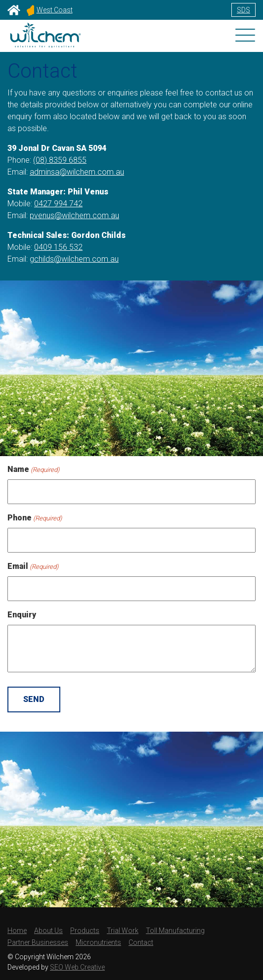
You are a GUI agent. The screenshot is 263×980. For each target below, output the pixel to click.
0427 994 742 (58, 204)
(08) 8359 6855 (60, 160)
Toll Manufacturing (175, 931)
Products (85, 931)
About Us (48, 931)
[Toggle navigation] (245, 36)
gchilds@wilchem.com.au (74, 259)
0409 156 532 (58, 247)
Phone (35, 518)
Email (33, 567)
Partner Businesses (38, 942)
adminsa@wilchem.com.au (77, 172)
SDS (243, 10)
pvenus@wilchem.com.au (74, 215)
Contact (141, 942)
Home (17, 931)
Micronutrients (98, 942)
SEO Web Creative (77, 967)
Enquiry (22, 615)
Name (33, 470)
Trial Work (123, 931)
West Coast (50, 10)
